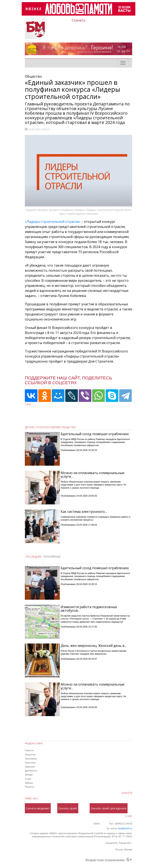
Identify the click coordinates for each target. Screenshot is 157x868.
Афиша (29, 783)
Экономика (31, 759)
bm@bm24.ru (125, 828)
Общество (30, 755)
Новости (29, 750)
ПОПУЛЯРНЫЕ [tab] (52, 557)
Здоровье (30, 767)
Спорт (28, 779)
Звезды (29, 775)
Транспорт (30, 763)
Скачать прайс (68, 808)
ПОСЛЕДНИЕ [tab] (34, 557)
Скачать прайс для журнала (109, 808)
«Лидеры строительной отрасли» (53, 222)
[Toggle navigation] (123, 63)
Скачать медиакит (38, 808)
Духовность (31, 771)
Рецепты (29, 787)
